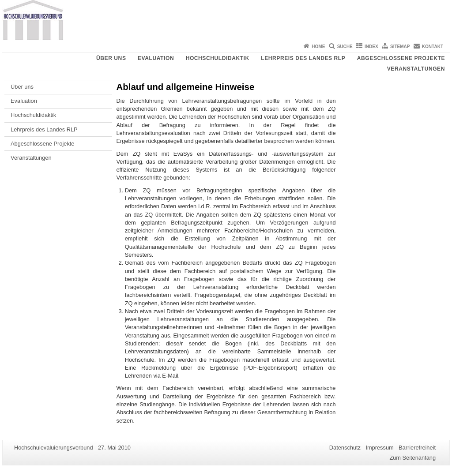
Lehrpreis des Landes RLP (303, 58)
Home (318, 47)
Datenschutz (345, 448)
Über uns (111, 58)
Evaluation (156, 58)
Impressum (379, 448)
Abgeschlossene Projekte (401, 58)
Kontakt (433, 47)
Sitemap (400, 47)
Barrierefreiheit (417, 448)
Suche (345, 47)
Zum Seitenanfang (412, 458)
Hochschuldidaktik (218, 58)
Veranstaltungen (416, 69)
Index (371, 47)
